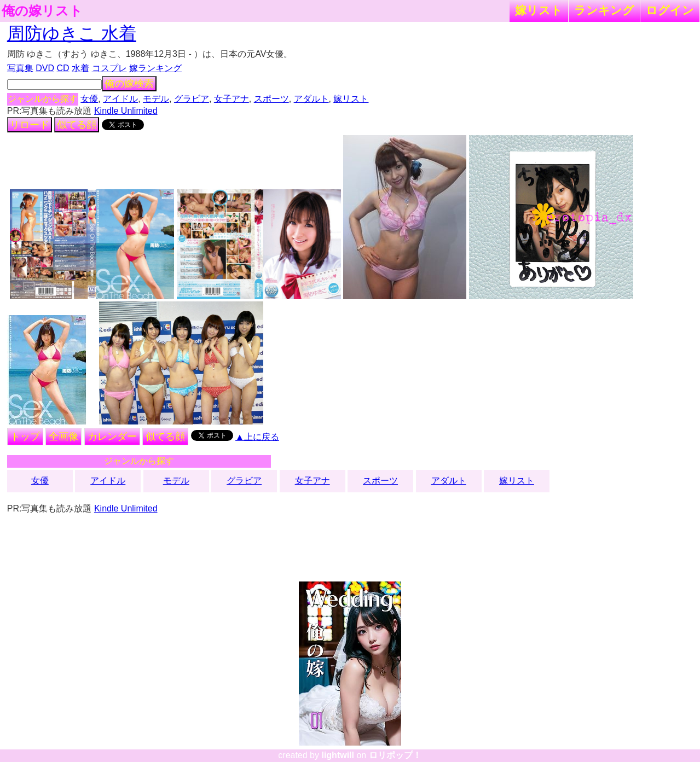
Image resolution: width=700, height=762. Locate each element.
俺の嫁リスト (42, 11)
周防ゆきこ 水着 (72, 33)
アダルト (311, 99)
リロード (30, 125)
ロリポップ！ (395, 755)
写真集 (20, 68)
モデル (156, 99)
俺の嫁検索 (129, 84)
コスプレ (109, 68)
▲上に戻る (257, 437)
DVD (45, 68)
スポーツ (271, 99)
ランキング (604, 10)
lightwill (338, 755)
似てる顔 (77, 125)
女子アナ (232, 99)
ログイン (670, 10)
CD (63, 68)
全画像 (63, 437)
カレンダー (112, 437)
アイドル (120, 99)
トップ (25, 437)
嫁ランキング (155, 68)
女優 (89, 99)
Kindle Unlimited (126, 111)
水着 (80, 68)
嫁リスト (539, 10)
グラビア (192, 99)
